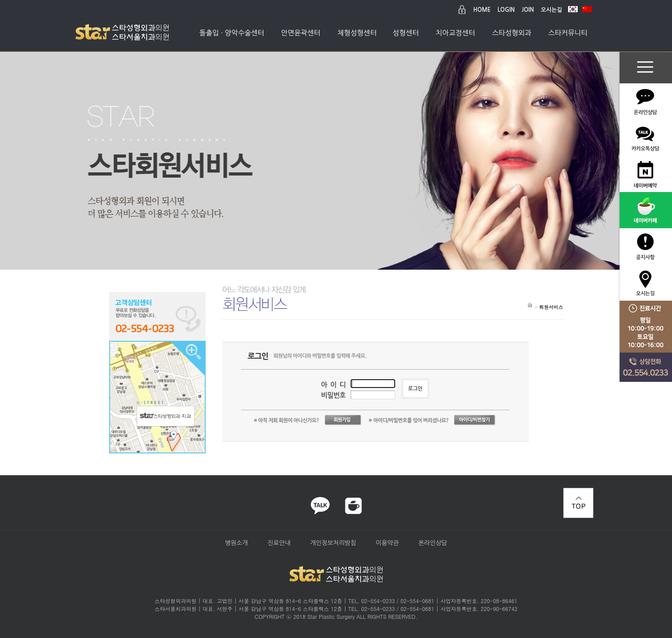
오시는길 (552, 10)
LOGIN (506, 10)
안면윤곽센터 (301, 33)
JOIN (528, 10)
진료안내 (279, 543)
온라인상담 (433, 543)
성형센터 (406, 33)
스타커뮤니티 (568, 33)
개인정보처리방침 (333, 543)
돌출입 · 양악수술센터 (232, 33)
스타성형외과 (512, 33)
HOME (482, 10)
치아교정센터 (455, 33)
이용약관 (388, 543)
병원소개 (236, 543)
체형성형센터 (357, 33)
